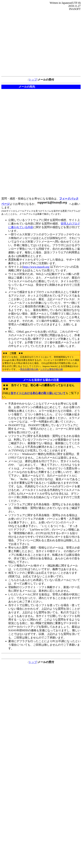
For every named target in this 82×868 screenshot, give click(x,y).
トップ (33, 80)
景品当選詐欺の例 (29, 369)
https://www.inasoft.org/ (36, 267)
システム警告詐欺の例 (52, 369)
